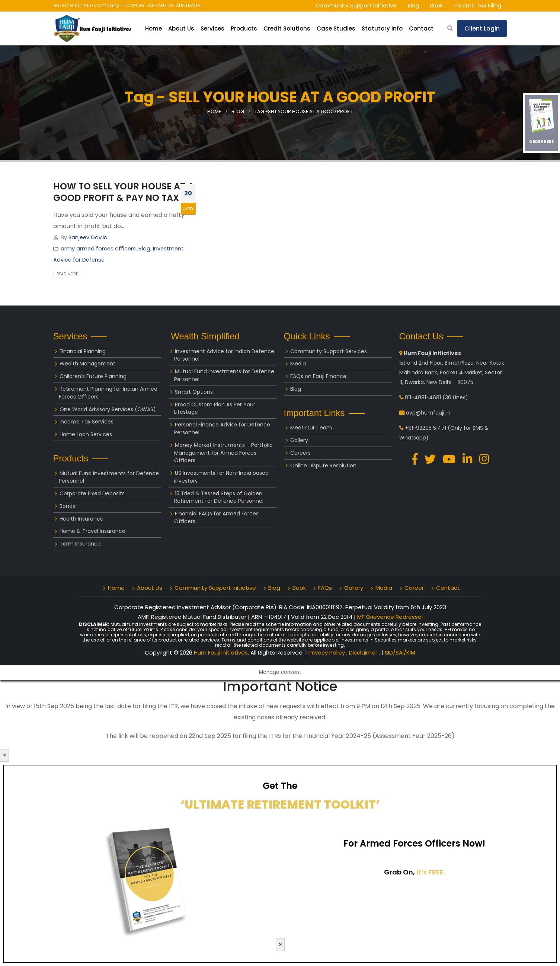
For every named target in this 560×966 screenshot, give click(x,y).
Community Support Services (329, 351)
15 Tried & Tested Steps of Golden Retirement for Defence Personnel (219, 497)
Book (436, 6)
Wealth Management (87, 364)
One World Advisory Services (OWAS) (108, 409)
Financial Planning (83, 351)
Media (298, 364)
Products (244, 28)
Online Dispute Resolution (323, 466)
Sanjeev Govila (88, 237)
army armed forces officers (98, 249)
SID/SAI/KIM (400, 652)
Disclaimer (364, 652)
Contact (421, 28)
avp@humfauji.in (428, 413)
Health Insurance (81, 519)
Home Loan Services (86, 434)
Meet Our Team (311, 428)
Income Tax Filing (478, 6)
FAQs (325, 588)
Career (414, 588)
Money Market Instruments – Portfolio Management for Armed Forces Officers (223, 453)
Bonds (67, 506)
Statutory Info (382, 28)
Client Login (482, 28)
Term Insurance (80, 544)
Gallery (299, 440)
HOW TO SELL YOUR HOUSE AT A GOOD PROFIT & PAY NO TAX (124, 192)
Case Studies (336, 28)
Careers (300, 453)
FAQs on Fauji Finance (318, 376)
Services (212, 28)
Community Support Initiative (356, 6)
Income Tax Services (87, 422)
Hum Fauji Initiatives (221, 652)
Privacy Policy (327, 652)
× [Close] (4, 755)
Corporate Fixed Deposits (92, 493)
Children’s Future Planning (93, 376)
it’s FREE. (431, 872)
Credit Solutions (287, 28)
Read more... (68, 274)
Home (153, 28)
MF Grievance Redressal (390, 617)
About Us (181, 28)
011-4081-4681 (423, 397)
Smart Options (194, 392)
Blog (413, 6)
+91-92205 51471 (425, 428)
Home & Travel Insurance (92, 531)
